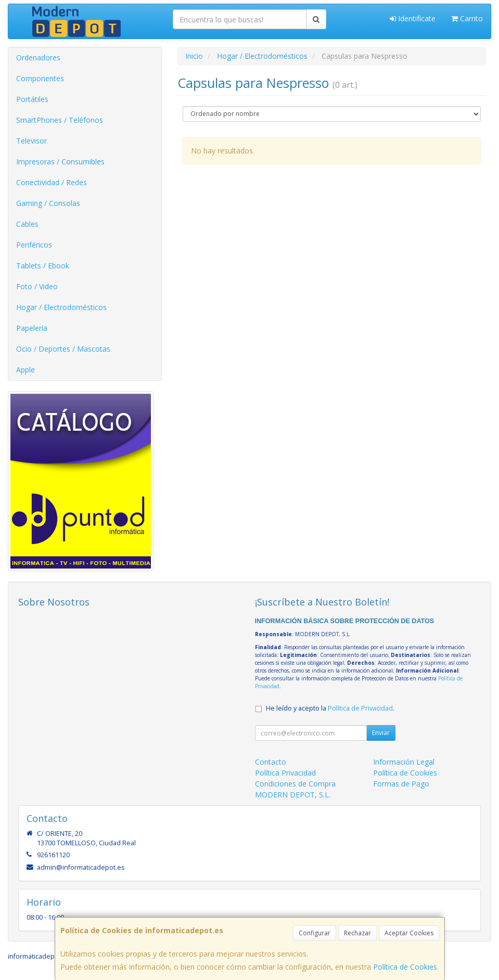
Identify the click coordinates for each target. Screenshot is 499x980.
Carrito (467, 18)
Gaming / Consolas (48, 203)
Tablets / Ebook (43, 266)
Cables (27, 224)
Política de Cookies (405, 967)
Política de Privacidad (360, 708)
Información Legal (404, 762)
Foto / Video (37, 286)
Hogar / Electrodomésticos (61, 307)
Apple (25, 370)
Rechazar (357, 933)
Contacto (271, 762)
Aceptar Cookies (409, 933)
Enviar (381, 733)
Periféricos (34, 245)
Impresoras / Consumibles (60, 162)
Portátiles (32, 99)
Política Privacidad (285, 773)
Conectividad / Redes (52, 182)
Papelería (32, 328)
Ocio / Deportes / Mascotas (63, 349)
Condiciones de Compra (295, 784)
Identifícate (413, 18)
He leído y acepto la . (330, 708)
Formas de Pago (401, 784)
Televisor (31, 141)
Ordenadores (38, 57)
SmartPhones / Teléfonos (60, 120)
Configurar (315, 933)
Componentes (40, 78)
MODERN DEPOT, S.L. (293, 795)
